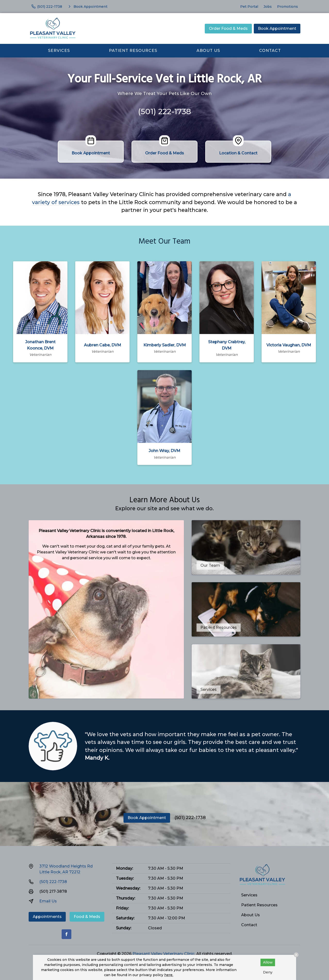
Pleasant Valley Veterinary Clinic (164, 954)
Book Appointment (277, 28)
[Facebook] (66, 934)
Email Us (48, 901)
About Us (208, 51)
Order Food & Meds (228, 28)
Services (59, 51)
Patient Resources (133, 51)
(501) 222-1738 (164, 111)
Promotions (288, 7)
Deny (268, 972)
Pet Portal (249, 7)
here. (169, 975)
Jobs (268, 7)
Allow (268, 962)
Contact (270, 51)
